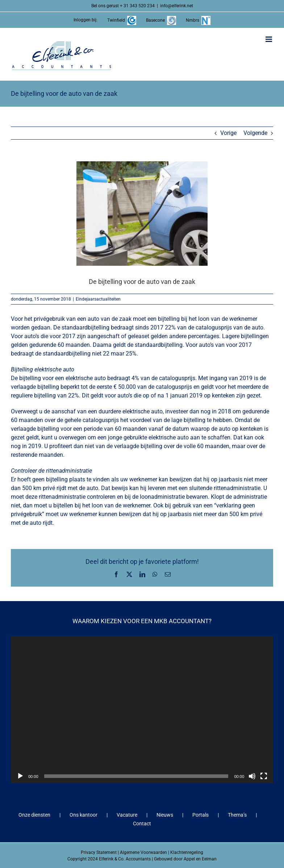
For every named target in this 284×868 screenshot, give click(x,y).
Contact (142, 824)
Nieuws (165, 815)
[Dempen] (252, 776)
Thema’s (237, 815)
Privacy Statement (99, 852)
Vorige (228, 133)
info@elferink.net (177, 6)
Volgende (255, 133)
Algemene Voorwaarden (143, 852)
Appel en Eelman (200, 859)
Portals (201, 815)
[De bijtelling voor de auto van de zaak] (142, 213)
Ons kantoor (83, 815)
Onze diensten (34, 815)
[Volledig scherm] (264, 776)
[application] (142, 710)
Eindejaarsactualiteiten (98, 299)
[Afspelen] (20, 776)
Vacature (127, 815)
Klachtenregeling (187, 852)
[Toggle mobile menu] (269, 39)
